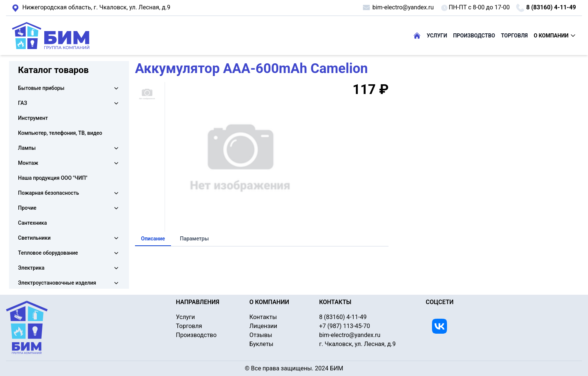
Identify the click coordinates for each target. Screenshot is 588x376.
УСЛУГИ (437, 36)
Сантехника (32, 223)
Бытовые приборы (41, 88)
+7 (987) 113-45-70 (345, 326)
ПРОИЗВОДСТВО (474, 36)
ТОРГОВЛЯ (514, 36)
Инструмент (33, 118)
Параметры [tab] (194, 239)
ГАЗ (22, 103)
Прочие (27, 208)
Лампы (27, 148)
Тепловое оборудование (48, 253)
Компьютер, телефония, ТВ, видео (60, 133)
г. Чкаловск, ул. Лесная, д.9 (91, 8)
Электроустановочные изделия (57, 283)
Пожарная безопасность (49, 193)
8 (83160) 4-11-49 (546, 8)
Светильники (34, 238)
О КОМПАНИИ (555, 36)
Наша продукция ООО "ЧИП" (53, 178)
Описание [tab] (153, 239)
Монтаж (28, 163)
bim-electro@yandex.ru (398, 7)
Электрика (31, 268)
